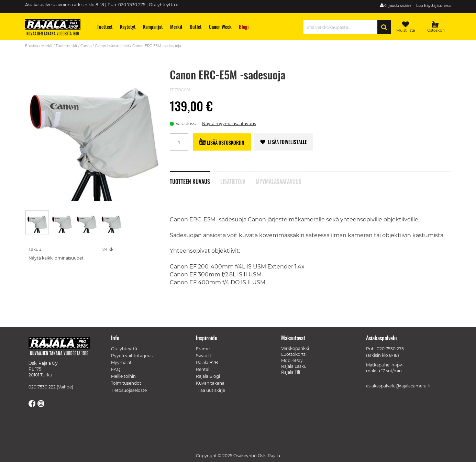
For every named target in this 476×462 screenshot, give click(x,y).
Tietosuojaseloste (129, 390)
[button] (62, 222)
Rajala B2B (207, 362)
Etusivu (32, 46)
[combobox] (342, 27)
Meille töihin (123, 376)
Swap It (204, 356)
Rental (203, 369)
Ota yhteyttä (124, 349)
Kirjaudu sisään (397, 5)
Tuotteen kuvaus (190, 181)
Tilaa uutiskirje (211, 390)
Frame (203, 349)
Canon (86, 46)
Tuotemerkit (67, 46)
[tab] (195, 178)
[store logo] (56, 28)
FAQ (116, 369)
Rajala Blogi (208, 376)
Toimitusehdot (126, 383)
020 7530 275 (390, 349)
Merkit (47, 46)
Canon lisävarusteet (112, 46)
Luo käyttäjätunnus (434, 5)
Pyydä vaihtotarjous (132, 356)
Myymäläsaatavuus (279, 181)
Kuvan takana (210, 383)
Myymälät (121, 362)
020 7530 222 (42, 387)
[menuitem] (105, 27)
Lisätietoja (233, 181)
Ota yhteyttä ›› (164, 5)
